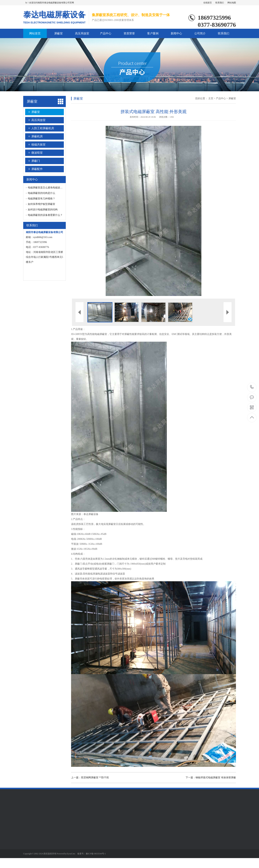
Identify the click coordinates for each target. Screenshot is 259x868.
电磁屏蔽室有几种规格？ (41, 199)
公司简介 (200, 33)
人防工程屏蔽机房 (43, 128)
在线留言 (208, 3)
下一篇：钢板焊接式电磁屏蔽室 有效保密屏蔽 (211, 778)
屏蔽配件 (37, 169)
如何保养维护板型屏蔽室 (41, 204)
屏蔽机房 (37, 136)
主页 (211, 98)
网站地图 (232, 3)
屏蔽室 (59, 33)
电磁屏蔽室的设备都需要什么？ (45, 215)
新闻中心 (176, 33)
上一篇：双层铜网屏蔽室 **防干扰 (90, 778)
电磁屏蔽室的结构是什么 (41, 193)
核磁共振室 (38, 145)
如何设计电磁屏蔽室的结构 (43, 210)
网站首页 (35, 33)
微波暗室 (37, 153)
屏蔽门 (36, 161)
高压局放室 (82, 33)
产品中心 (106, 33)
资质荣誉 (129, 33)
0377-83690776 (252, 387)
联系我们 (220, 3)
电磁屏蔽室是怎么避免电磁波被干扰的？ (50, 188)
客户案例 (153, 33)
